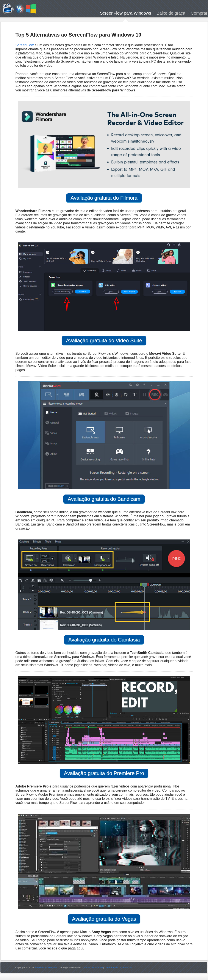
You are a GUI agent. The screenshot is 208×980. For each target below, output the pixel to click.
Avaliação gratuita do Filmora (104, 198)
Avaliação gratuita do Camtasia (104, 640)
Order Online (111, 968)
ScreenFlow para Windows (125, 14)
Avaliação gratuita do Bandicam (104, 499)
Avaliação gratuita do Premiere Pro (104, 773)
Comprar (199, 14)
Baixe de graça (171, 14)
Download (97, 968)
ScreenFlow (25, 45)
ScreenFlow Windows (46, 968)
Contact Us (126, 968)
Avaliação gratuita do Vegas (104, 919)
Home (87, 968)
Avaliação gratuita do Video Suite (104, 340)
